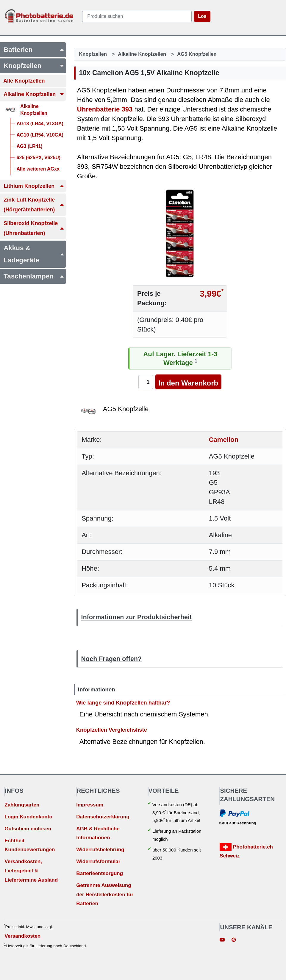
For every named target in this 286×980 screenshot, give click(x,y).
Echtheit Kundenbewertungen (30, 845)
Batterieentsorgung (100, 873)
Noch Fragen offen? (112, 659)
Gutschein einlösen (28, 829)
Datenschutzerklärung (103, 817)
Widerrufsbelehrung (100, 850)
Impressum (90, 805)
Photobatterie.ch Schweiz (246, 851)
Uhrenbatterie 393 (105, 109)
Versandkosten (22, 936)
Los (202, 16)
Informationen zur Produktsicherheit (137, 617)
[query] (137, 16)
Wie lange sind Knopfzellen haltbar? (123, 702)
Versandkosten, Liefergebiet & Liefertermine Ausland (31, 871)
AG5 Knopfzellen (197, 54)
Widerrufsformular (98, 861)
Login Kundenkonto (28, 817)
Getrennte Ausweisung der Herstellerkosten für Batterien (105, 894)
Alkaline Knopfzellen (142, 54)
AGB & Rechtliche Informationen (98, 833)
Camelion (224, 440)
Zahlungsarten (22, 805)
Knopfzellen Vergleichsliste (112, 730)
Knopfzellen (93, 54)
